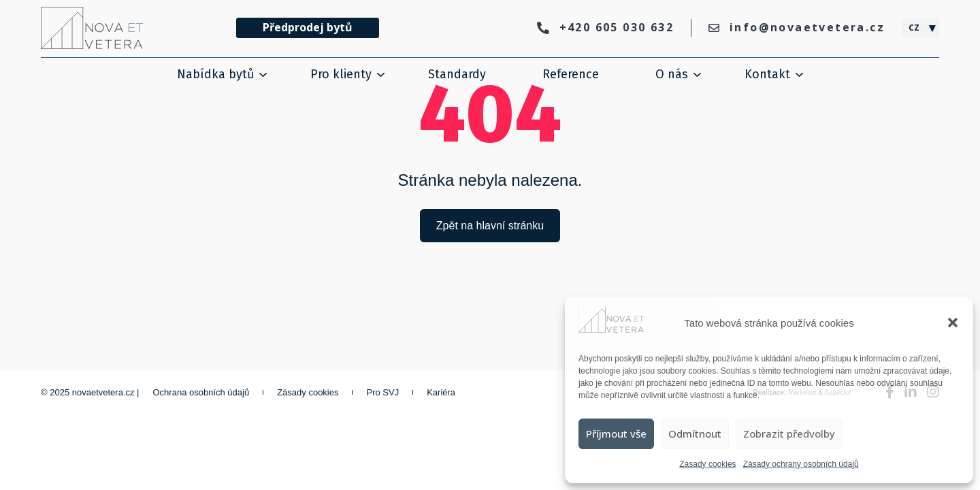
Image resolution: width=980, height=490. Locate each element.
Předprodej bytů (308, 27)
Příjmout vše (616, 434)
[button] (953, 323)
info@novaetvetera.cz (797, 27)
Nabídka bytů (215, 74)
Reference (571, 74)
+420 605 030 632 (605, 27)
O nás (672, 74)
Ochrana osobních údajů (201, 392)
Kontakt (767, 74)
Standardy (457, 74)
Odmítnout (695, 434)
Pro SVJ (382, 392)
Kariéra (441, 392)
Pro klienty (341, 74)
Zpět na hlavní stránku (490, 226)
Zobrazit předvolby (789, 434)
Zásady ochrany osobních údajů (801, 464)
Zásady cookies (707, 464)
